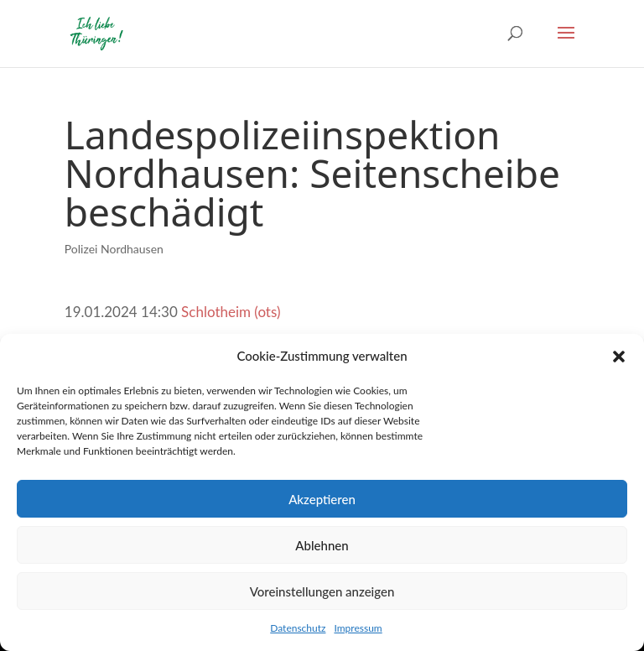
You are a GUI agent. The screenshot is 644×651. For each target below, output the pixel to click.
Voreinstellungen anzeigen (322, 591)
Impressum (358, 628)
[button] (619, 357)
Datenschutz (298, 628)
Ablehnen (322, 545)
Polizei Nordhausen (114, 249)
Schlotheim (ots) (231, 312)
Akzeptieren (322, 499)
